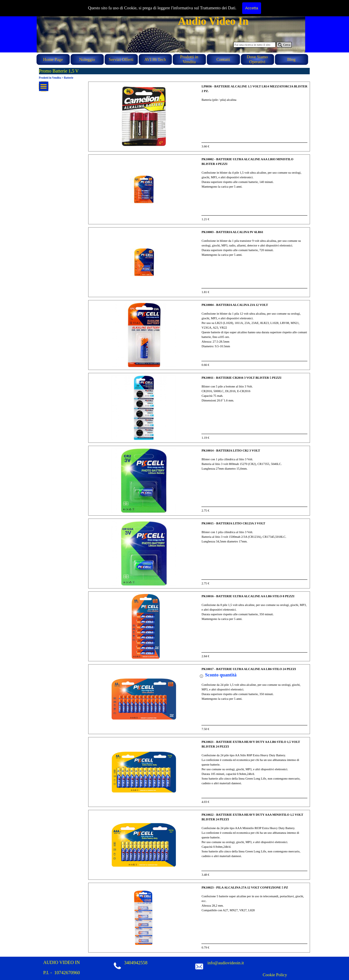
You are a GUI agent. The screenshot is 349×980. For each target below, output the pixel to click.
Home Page (53, 59)
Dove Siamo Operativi (257, 59)
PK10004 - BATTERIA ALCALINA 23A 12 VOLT (235, 305)
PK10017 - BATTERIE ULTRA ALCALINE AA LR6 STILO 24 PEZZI (249, 669)
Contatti (223, 59)
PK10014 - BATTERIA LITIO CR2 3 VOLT (231, 451)
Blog (292, 59)
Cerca (287, 45)
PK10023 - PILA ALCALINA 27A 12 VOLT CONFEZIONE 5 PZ (245, 888)
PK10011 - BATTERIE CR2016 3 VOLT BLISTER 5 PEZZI (241, 378)
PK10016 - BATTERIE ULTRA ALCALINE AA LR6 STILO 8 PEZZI (248, 596)
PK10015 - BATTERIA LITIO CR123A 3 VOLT (233, 523)
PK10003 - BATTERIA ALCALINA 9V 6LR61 (232, 232)
